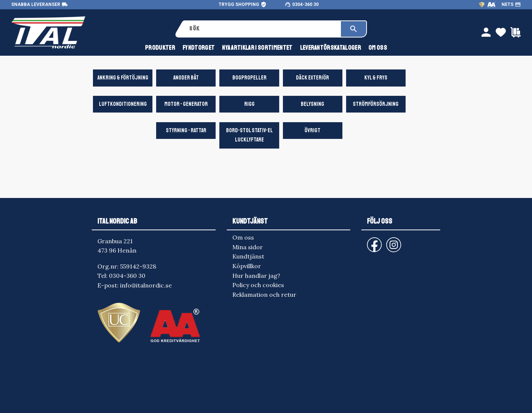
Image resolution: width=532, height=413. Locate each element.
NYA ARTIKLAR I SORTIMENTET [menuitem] (257, 48)
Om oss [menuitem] (378, 48)
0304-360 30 (305, 4)
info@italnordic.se (146, 285)
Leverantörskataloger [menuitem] (331, 48)
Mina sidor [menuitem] (248, 247)
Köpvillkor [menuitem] (247, 266)
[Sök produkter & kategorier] (263, 29)
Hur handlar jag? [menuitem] (256, 276)
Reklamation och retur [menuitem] (264, 295)
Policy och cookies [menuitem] (258, 285)
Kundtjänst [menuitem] (248, 256)
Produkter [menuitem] (160, 48)
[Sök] (354, 29)
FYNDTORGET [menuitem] (199, 48)
